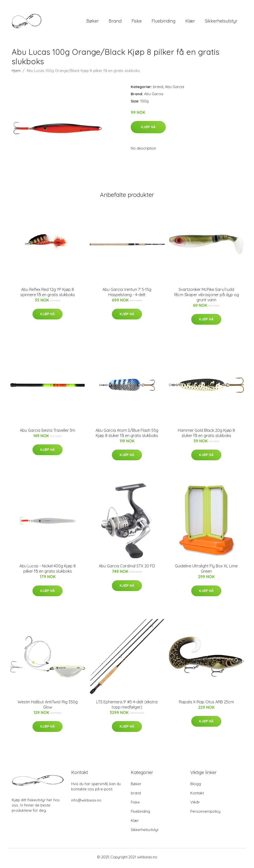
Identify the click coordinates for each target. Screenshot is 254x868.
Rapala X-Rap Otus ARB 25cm (206, 704)
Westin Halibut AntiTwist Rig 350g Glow (48, 707)
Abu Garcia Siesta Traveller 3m (48, 433)
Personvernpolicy (205, 814)
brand (115, 22)
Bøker (93, 22)
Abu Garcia (175, 89)
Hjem (16, 73)
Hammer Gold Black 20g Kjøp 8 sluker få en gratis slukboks (206, 435)
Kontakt (197, 795)
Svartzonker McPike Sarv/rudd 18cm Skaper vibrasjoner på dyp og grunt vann (206, 297)
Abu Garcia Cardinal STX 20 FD (127, 569)
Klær (190, 22)
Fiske (137, 22)
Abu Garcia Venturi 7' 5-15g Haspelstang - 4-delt (127, 294)
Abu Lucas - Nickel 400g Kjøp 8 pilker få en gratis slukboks (48, 571)
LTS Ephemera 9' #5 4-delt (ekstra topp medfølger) (127, 707)
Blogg (196, 786)
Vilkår (195, 805)
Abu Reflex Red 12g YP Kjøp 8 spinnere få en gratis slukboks (48, 294)
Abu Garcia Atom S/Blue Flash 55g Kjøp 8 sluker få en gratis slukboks (127, 435)
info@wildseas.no (86, 803)
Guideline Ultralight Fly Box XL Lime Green (206, 571)
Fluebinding (163, 22)
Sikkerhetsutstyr (221, 22)
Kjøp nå (148, 129)
